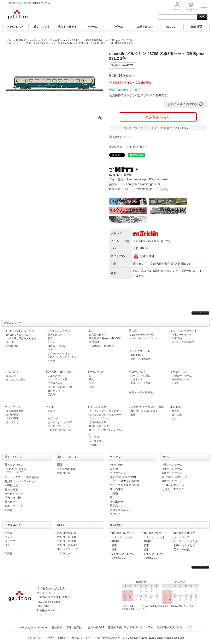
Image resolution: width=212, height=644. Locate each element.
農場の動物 (12, 415)
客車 (57, 40)
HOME (9, 40)
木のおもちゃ (16, 27)
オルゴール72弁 (67, 541)
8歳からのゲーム (172, 481)
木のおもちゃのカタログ (144, 411)
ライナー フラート (99, 418)
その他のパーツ (121, 558)
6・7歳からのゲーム (175, 477)
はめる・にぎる (56, 346)
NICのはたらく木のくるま (62, 357)
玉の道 (133, 331)
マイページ (177, 9)
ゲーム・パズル (180, 372)
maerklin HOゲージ (122, 533)
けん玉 (9, 545)
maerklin (33, 40)
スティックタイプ (16, 469)
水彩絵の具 (11, 485)
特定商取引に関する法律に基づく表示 (131, 627)
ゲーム (119, 27)
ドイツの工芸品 (97, 407)
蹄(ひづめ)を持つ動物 (123, 477)
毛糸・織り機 (13, 498)
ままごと (11, 376)
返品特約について (121, 137)
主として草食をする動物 (125, 481)
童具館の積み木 (98, 335)
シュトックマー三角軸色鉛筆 (22, 477)
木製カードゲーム (182, 376)
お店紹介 (57, 627)
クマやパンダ (118, 473)
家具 (92, 379)
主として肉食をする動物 (125, 485)
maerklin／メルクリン (48, 43)
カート (190, 9)
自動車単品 (137, 355)
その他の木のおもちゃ (60, 430)
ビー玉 (9, 549)
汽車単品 (177, 338)
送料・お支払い (75, 627)
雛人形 (176, 411)
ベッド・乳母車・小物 (60, 387)
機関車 (115, 541)
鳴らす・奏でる (67, 27)
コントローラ (182, 537)
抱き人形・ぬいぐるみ (59, 372)
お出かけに (12, 346)
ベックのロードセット (142, 351)
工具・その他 (182, 550)
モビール (53, 418)
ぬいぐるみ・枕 (56, 391)
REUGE (171, 27)
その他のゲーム (181, 379)
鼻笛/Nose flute (66, 469)
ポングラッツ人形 (58, 379)
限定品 (114, 506)
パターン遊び (137, 372)
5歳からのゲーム (172, 473)
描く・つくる (41, 27)
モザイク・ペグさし (142, 383)
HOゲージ (46, 40)
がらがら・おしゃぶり (19, 335)
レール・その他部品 (183, 342)
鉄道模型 (196, 27)
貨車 (114, 550)
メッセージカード (58, 426)
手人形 (51, 395)
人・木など (12, 422)
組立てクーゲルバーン (143, 335)
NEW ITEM (117, 465)
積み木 (91, 331)
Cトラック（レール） (125, 554)
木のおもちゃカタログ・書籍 (146, 407)
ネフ (50, 415)
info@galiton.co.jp (48, 610)
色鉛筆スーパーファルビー (21, 481)
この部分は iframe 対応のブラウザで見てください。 (162, 599)
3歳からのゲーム (172, 465)
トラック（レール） (156, 554)
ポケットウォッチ (68, 549)
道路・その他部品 (140, 359)
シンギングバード (68, 553)
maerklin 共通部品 (184, 533)
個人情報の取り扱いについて (174, 627)
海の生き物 (116, 501)
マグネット (137, 379)
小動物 (114, 493)
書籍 (133, 415)
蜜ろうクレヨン (14, 465)
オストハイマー (14, 407)
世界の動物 (12, 418)
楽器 (60, 465)
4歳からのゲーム (172, 469)
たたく (51, 342)
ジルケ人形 (54, 376)
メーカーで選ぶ (25, 43)
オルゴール (64, 473)
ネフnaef (94, 342)
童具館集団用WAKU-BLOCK (105, 338)
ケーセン (93, 27)
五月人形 (177, 415)
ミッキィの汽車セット (184, 331)
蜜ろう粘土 (11, 490)
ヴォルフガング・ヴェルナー (105, 415)
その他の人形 (55, 383)
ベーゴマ (10, 541)
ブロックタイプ (15, 472)
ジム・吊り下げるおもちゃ (21, 338)
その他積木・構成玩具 (101, 346)
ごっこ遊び (11, 372)
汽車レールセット (182, 335)
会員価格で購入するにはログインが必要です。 (140, 95)
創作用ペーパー (14, 494)
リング (9, 537)
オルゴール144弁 (67, 545)
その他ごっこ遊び (16, 379)
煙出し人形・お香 (99, 426)
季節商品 (176, 407)
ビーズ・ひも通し (140, 376)
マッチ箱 (94, 437)
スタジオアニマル (120, 510)
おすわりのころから (58, 331)
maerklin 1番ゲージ (154, 533)
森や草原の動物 (15, 411)
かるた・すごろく (173, 489)
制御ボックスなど (184, 545)
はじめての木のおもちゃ (19, 331)
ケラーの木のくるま (59, 354)
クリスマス (95, 441)
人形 (92, 383)
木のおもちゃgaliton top (34, 627)
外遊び (51, 411)
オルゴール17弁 (67, 533)
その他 (51, 361)
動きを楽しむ (55, 335)
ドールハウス (95, 372)
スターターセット (122, 537)
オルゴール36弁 (67, 537)
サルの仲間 (116, 489)
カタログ (115, 514)
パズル (176, 383)
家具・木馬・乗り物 (141, 392)
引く (50, 338)
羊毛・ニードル (14, 506)
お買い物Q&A (96, 627)
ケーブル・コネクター (187, 541)
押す (50, 350)
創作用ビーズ (13, 502)
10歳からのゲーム (173, 485)
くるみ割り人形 (98, 422)
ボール (10, 342)
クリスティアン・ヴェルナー (105, 411)
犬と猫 (114, 469)
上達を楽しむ (145, 27)
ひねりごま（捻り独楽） (61, 422)
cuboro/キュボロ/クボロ (144, 338)
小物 (92, 387)
